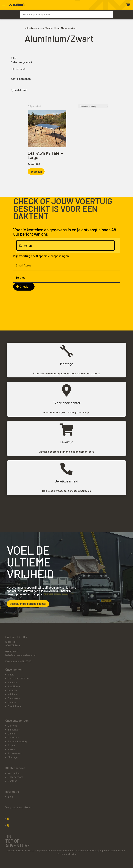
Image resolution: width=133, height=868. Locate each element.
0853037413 (84, 491)
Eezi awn (21, 69)
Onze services (16, 777)
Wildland (13, 694)
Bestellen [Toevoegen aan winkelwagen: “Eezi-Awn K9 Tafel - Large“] (36, 171)
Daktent (12, 725)
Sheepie (12, 682)
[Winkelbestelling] (93, 106)
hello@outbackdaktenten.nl (21, 655)
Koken (11, 749)
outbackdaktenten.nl (34, 28)
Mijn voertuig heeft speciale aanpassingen (41, 256)
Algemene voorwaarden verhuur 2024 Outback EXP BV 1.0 (67, 850)
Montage (13, 757)
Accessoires (15, 753)
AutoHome (14, 686)
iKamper (13, 690)
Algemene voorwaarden (112, 850)
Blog (10, 797)
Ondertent (14, 737)
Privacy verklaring (67, 854)
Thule (11, 674)
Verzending (14, 773)
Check (24, 287)
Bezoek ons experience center (28, 604)
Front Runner (15, 706)
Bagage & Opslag (17, 741)
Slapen (12, 745)
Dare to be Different (19, 678)
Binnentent (14, 729)
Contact (12, 781)
